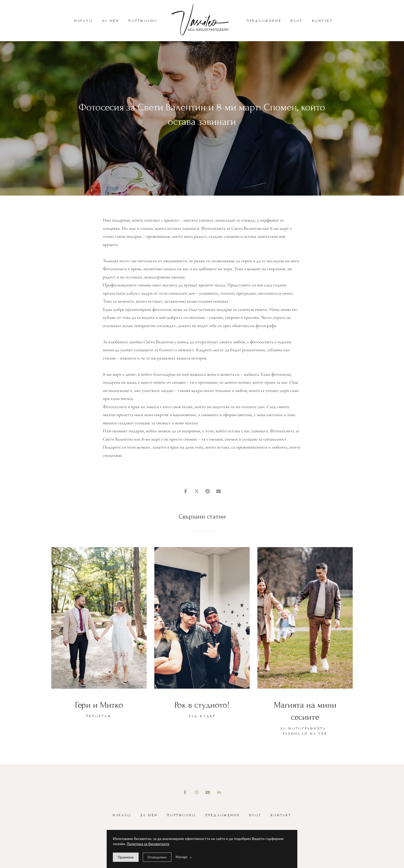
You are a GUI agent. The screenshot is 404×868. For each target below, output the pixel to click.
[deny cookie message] (157, 857)
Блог (297, 21)
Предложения (264, 21)
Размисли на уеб (305, 734)
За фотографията (303, 729)
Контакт (322, 21)
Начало (83, 21)
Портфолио (143, 21)
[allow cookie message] (126, 857)
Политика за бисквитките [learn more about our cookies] (148, 844)
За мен (111, 21)
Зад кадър (202, 716)
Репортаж (99, 716)
